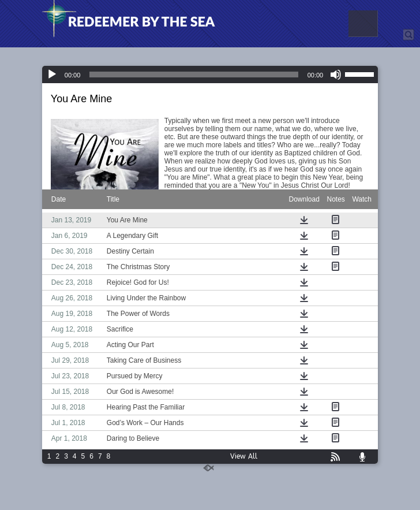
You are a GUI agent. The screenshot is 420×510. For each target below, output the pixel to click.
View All (244, 456)
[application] (210, 75)
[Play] (52, 75)
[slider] (194, 75)
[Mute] (336, 75)
